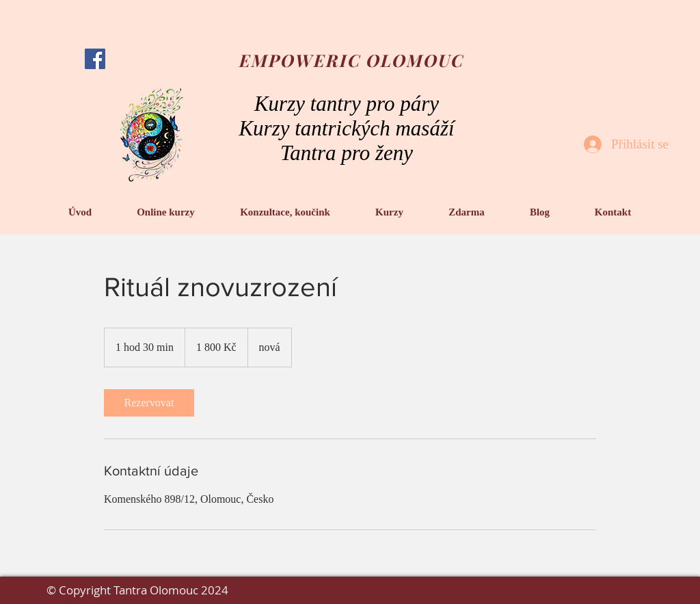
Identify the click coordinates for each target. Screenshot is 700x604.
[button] (166, 212)
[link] (149, 403)
